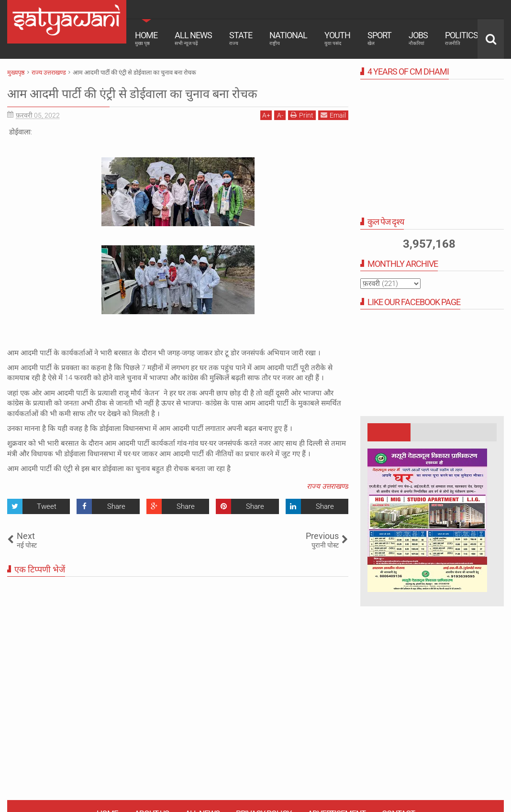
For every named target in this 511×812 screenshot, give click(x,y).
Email (333, 115)
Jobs (418, 38)
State (241, 38)
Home (146, 38)
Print (302, 115)
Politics (461, 38)
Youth (337, 38)
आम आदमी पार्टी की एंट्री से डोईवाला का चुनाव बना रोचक (165, 93)
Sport (379, 38)
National (288, 38)
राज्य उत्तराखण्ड (328, 486)
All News (193, 38)
